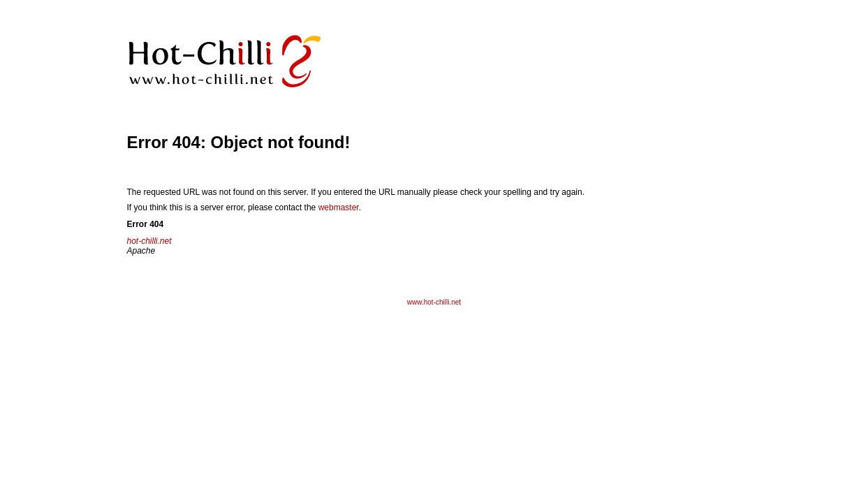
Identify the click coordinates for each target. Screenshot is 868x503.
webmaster (339, 207)
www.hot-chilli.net (434, 302)
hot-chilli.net (149, 241)
